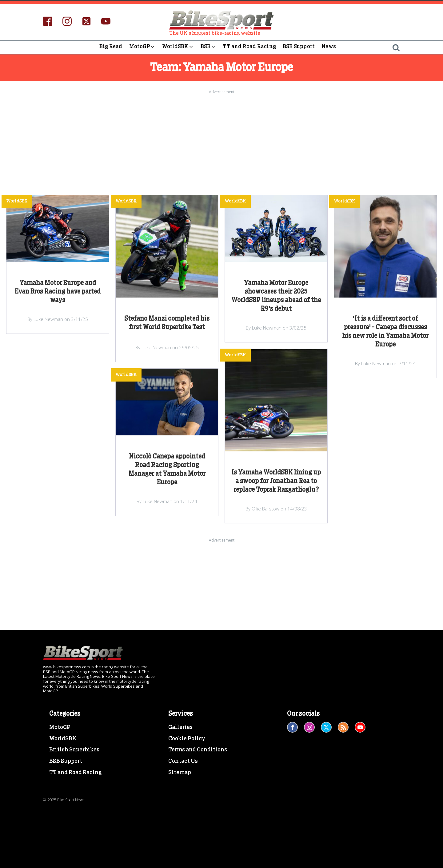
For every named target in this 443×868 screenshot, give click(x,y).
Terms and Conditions (198, 750)
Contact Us (183, 761)
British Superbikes (74, 750)
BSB (208, 47)
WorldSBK (178, 47)
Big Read (111, 47)
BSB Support (299, 47)
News (329, 47)
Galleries (180, 727)
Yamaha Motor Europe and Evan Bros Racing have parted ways (58, 292)
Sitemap (180, 773)
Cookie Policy (187, 739)
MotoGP (142, 47)
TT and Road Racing (249, 47)
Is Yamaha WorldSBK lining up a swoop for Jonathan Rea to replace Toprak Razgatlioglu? (276, 481)
